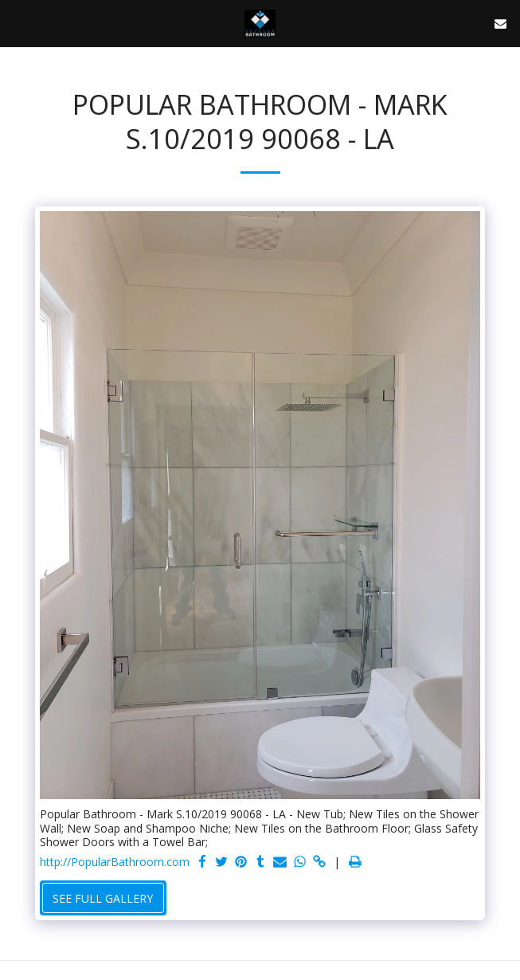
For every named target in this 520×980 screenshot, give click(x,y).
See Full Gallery (103, 898)
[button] (18, 23)
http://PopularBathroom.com (115, 862)
